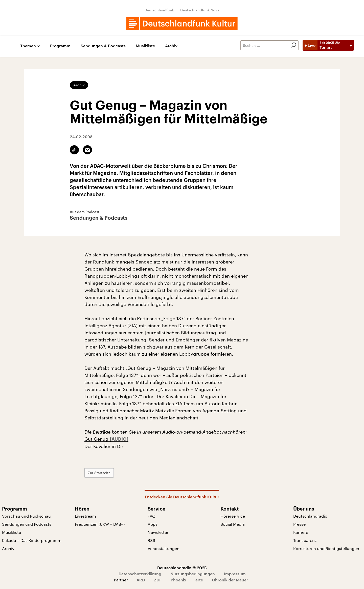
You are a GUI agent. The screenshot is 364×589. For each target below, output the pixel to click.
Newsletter (158, 532)
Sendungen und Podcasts (27, 524)
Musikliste (145, 46)
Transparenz (305, 540)
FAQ (152, 516)
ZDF (158, 580)
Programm (60, 46)
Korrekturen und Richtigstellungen (326, 548)
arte (199, 580)
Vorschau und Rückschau (26, 516)
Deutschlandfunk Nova (200, 10)
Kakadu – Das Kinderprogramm (32, 540)
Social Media (233, 524)
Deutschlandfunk (159, 10)
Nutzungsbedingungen (193, 574)
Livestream (85, 516)
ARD (141, 580)
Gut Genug (97, 439)
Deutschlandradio (310, 516)
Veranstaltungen (164, 548)
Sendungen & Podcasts (103, 46)
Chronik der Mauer (230, 580)
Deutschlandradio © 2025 (182, 568)
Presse (299, 524)
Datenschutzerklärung (140, 574)
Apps (153, 524)
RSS (151, 540)
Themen (28, 46)
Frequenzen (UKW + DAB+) (100, 524)
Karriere (301, 532)
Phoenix (178, 580)
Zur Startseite (99, 473)
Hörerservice (233, 516)
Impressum (235, 574)
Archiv (171, 46)
